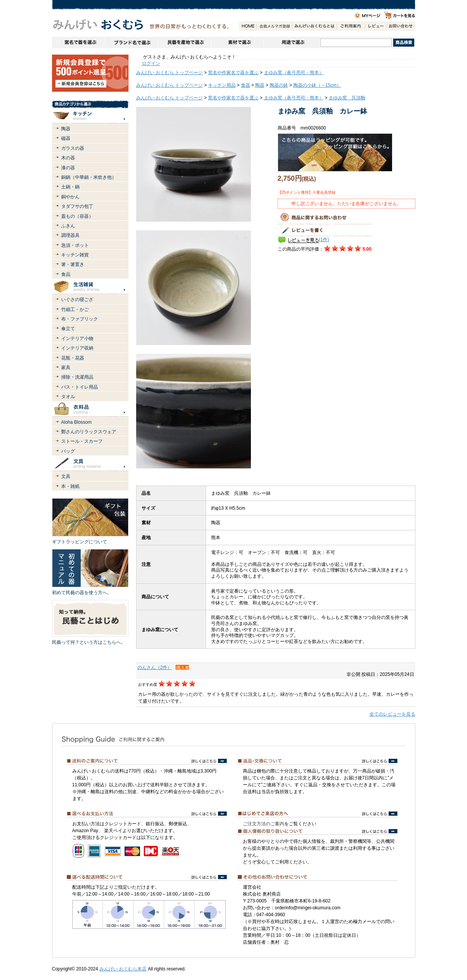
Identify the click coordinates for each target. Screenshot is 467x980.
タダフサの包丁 (77, 206)
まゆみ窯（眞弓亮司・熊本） (294, 73)
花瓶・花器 (73, 358)
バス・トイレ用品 (80, 387)
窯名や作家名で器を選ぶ (78, 42)
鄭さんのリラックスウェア (89, 432)
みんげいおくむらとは (314, 26)
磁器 (66, 138)
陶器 (66, 129)
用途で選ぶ (292, 42)
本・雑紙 (70, 486)
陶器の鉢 (279, 85)
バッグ (68, 451)
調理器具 (70, 235)
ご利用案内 (351, 26)
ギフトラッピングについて (80, 542)
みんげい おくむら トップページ (170, 73)
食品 (66, 274)
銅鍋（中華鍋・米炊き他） (89, 177)
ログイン (151, 63)
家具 (66, 368)
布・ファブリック (80, 319)
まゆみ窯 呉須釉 (347, 98)
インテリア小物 (77, 339)
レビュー (376, 26)
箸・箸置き (73, 264)
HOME (248, 26)
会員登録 (274, 26)
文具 (66, 476)
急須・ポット (75, 245)
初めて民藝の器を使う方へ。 (82, 593)
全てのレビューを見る (392, 714)
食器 (246, 85)
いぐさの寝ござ (77, 300)
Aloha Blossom (76, 422)
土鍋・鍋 (70, 187)
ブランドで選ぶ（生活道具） (131, 42)
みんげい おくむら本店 (123, 969)
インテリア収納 (77, 348)
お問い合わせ (401, 26)
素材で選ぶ (237, 42)
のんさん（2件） (155, 667)
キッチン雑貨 (75, 255)
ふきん (68, 226)
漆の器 (68, 168)
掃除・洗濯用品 (77, 377)
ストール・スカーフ (82, 441)
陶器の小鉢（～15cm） (317, 85)
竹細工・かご (75, 309)
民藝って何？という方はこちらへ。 (89, 642)
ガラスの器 (73, 148)
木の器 (68, 158)
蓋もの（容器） (77, 216)
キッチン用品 (222, 85)
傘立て (68, 329)
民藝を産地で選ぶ (184, 42)
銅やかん (70, 197)
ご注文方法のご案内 (264, 824)
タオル (68, 397)
